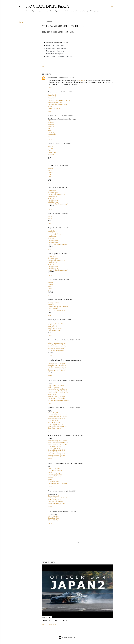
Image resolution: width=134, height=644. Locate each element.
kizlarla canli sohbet (55, 474)
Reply (50, 88)
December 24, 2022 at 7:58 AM (64, 116)
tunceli (50, 284)
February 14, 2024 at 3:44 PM (73, 463)
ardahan (51, 286)
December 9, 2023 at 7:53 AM (72, 408)
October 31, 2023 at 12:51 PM (73, 340)
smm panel (52, 97)
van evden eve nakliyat (56, 351)
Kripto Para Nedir (54, 448)
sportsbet (51, 127)
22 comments (51, 624)
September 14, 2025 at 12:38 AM (68, 491)
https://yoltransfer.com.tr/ (57, 310)
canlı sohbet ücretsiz (55, 470)
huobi (50, 472)
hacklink (51, 123)
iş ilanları (51, 99)
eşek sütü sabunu (54, 468)
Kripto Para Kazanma (55, 452)
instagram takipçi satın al (57, 194)
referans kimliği (53, 482)
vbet (50, 128)
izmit (50, 171)
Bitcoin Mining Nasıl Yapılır (57, 441)
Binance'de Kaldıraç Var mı (57, 426)
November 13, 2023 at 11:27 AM (73, 380)
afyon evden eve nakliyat (57, 371)
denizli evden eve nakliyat (57, 365)
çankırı (50, 149)
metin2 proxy (53, 325)
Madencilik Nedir (54, 422)
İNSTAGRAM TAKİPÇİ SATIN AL (59, 101)
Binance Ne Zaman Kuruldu (58, 415)
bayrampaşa (52, 152)
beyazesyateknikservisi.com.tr (58, 104)
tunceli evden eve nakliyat (57, 345)
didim (50, 150)
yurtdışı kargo (53, 191)
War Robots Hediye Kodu (57, 504)
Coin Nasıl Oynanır (55, 428)
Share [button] (21, 22)
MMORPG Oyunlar (54, 500)
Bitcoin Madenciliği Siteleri (57, 454)
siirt (49, 290)
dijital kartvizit (53, 200)
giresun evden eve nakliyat (57, 347)
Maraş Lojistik (53, 395)
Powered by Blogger (67, 637)
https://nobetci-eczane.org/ (58, 204)
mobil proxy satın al (55, 330)
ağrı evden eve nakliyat (56, 349)
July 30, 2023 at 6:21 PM (60, 213)
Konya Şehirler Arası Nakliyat (58, 393)
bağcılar (51, 147)
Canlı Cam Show (54, 518)
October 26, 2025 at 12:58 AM (67, 511)
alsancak (51, 154)
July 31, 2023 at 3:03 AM (60, 228)
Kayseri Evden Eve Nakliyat (57, 391)
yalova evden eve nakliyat (57, 343)
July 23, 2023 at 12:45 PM (63, 144)
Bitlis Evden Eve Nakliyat (57, 385)
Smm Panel (52, 95)
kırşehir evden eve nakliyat (57, 367)
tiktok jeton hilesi (54, 108)
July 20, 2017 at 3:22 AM (66, 77)
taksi (50, 121)
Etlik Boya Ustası (54, 387)
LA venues (82, 81)
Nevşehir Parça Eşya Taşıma (57, 389)
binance (51, 478)
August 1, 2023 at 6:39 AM (60, 254)
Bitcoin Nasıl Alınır (54, 413)
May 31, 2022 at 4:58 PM (65, 92)
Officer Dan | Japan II (56, 620)
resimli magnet (53, 193)
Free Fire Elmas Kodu (55, 502)
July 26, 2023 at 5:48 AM (61, 166)
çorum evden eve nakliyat (57, 369)
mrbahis (51, 116)
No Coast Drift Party (48, 6)
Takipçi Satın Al (53, 496)
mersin (50, 172)
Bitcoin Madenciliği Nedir (57, 419)
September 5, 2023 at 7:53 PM (62, 320)
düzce (50, 288)
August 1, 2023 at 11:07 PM (61, 280)
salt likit (51, 217)
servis (50, 106)
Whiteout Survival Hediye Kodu (59, 498)
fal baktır (51, 305)
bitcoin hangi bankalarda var (58, 483)
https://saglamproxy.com (57, 323)
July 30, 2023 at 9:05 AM (59, 188)
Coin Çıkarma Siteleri (55, 424)
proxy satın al (53, 327)
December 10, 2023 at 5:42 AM (73, 436)
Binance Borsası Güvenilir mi (58, 442)
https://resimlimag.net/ (56, 456)
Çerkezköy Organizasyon (57, 398)
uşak (50, 174)
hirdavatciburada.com (55, 103)
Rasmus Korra (53, 77)
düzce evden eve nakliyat (57, 363)
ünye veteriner (53, 308)
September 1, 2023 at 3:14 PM (63, 300)
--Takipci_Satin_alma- (56, 463)
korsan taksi (52, 134)
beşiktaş (51, 169)
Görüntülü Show (54, 516)
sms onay (51, 198)
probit (50, 480)
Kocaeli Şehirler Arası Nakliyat (58, 400)
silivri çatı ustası (53, 303)
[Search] (112, 6)
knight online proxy (55, 329)
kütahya (51, 283)
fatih (50, 176)
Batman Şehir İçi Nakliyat (57, 397)
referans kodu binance (56, 476)
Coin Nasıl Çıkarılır (55, 446)
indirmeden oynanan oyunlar (58, 307)
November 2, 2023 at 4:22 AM (73, 360)
